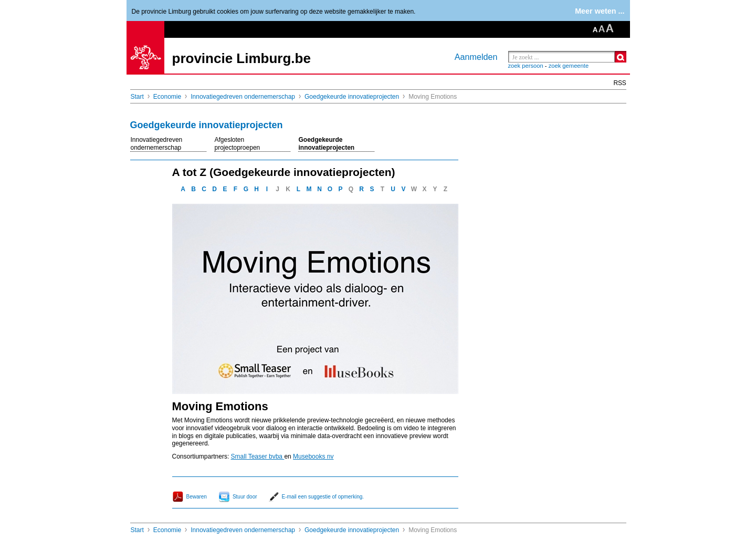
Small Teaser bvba (258, 456)
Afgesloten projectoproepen (238, 144)
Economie (167, 97)
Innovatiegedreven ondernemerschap (243, 97)
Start (137, 97)
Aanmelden (476, 57)
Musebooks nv (313, 456)
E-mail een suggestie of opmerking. (323, 497)
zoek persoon (526, 66)
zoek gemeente (569, 66)
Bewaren (197, 497)
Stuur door (245, 497)
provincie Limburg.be (241, 58)
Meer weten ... (600, 11)
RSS (620, 83)
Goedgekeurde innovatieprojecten (352, 97)
